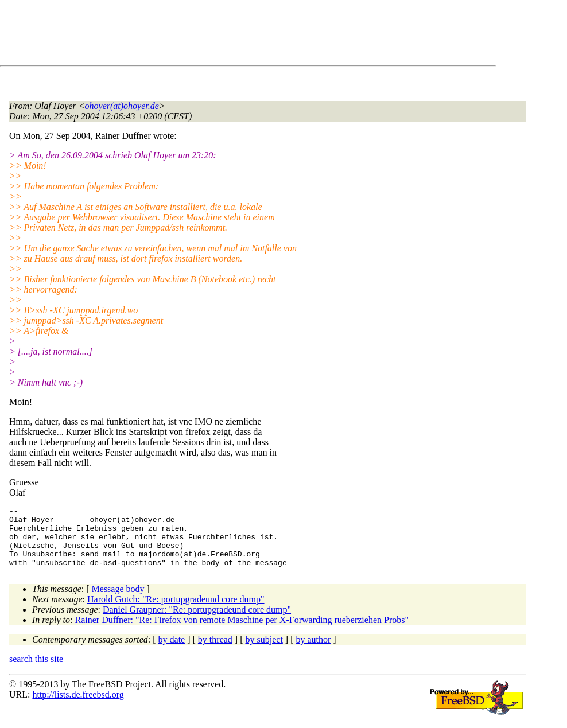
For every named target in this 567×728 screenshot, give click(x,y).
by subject (264, 651)
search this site (36, 671)
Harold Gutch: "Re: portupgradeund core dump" (176, 611)
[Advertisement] (218, 35)
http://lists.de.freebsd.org (78, 706)
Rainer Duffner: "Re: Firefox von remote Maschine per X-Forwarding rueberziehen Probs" (242, 632)
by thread (215, 651)
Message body (118, 601)
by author (313, 651)
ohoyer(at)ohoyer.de (122, 106)
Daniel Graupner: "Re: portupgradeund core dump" (197, 622)
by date (172, 651)
